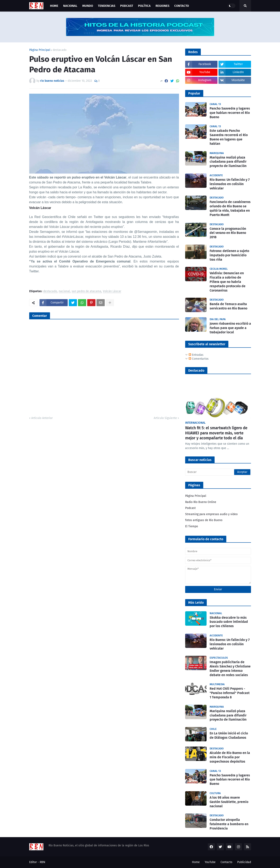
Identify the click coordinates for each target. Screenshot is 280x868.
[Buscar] (218, 472)
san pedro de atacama (86, 291)
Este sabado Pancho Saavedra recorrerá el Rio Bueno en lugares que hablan (229, 137)
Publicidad (244, 862)
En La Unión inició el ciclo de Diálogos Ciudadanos (229, 735)
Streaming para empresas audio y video (211, 514)
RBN (42, 862)
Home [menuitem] (54, 6)
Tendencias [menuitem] (107, 6)
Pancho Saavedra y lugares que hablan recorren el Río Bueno (230, 113)
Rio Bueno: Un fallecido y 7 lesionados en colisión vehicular (230, 184)
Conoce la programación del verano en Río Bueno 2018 (228, 233)
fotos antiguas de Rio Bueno (204, 520)
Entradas (196, 355)
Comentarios (199, 359)
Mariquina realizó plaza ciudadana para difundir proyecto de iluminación (228, 162)
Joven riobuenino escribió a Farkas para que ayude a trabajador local (230, 328)
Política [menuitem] (144, 6)
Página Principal (40, 50)
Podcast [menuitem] (127, 6)
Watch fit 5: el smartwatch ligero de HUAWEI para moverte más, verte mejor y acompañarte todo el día (216, 433)
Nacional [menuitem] (70, 6)
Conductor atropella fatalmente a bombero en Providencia (229, 824)
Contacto (226, 862)
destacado (60, 50)
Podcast (190, 508)
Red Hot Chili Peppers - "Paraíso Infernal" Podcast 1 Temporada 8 (230, 693)
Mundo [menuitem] (88, 6)
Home (196, 862)
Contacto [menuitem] (182, 6)
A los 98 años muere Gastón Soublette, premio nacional (229, 802)
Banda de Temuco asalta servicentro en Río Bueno (228, 306)
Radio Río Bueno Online (201, 502)
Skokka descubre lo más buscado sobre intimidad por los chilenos (229, 622)
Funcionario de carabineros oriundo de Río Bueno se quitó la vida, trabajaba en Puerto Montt (230, 208)
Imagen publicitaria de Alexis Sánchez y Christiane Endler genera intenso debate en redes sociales (230, 668)
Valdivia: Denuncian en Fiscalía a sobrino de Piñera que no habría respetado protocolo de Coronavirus (228, 282)
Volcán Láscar (112, 291)
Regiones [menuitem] (162, 6)
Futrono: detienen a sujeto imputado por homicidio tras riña (229, 255)
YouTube (210, 862)
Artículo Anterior (42, 418)
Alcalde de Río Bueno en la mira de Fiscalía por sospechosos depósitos (230, 757)
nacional (64, 291)
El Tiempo (192, 526)
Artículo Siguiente (165, 418)
